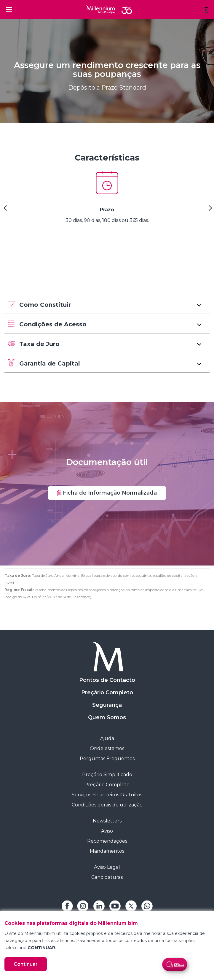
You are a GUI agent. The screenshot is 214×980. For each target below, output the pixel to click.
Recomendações (107, 841)
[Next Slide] (210, 210)
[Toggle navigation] (9, 9)
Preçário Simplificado (107, 775)
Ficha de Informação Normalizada (107, 493)
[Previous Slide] (4, 210)
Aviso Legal (107, 867)
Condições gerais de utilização (107, 805)
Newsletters (107, 821)
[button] (107, 304)
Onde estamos (107, 748)
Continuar (26, 964)
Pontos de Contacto (107, 680)
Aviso (107, 831)
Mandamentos (107, 851)
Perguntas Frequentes (107, 759)
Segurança (107, 705)
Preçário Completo (107, 692)
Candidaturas (107, 877)
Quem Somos (107, 717)
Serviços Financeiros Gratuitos (107, 795)
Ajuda (107, 738)
